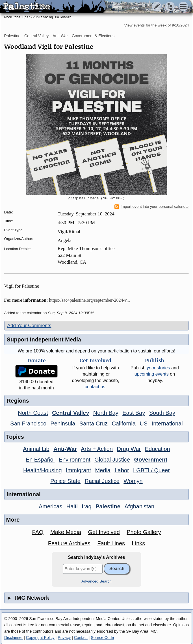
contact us (95, 387)
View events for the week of (157, 25)
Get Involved (104, 532)
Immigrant (78, 470)
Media (103, 470)
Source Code (102, 638)
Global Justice (112, 460)
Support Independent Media (44, 339)
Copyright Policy (40, 638)
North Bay (106, 413)
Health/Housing (43, 470)
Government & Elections (93, 36)
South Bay (162, 413)
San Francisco (28, 424)
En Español (40, 460)
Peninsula (63, 424)
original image (84, 199)
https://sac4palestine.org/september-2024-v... (90, 300)
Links (139, 543)
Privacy (64, 638)
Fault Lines (111, 543)
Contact (81, 638)
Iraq (86, 506)
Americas (50, 506)
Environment (75, 460)
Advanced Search (96, 581)
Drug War (129, 449)
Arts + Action (97, 449)
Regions (18, 401)
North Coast (33, 413)
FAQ (38, 532)
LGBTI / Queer (151, 470)
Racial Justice (102, 481)
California (123, 424)
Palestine (12, 36)
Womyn (133, 481)
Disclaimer (13, 638)
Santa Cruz (94, 424)
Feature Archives (69, 543)
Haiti (72, 506)
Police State (65, 481)
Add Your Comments (29, 326)
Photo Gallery (144, 532)
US (144, 424)
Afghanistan (139, 506)
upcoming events (152, 374)
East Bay (134, 413)
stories (158, 368)
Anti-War (60, 36)
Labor (122, 470)
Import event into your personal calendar (152, 207)
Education (158, 449)
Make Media (66, 532)
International (167, 424)
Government (151, 460)
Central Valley (36, 36)
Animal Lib (36, 449)
